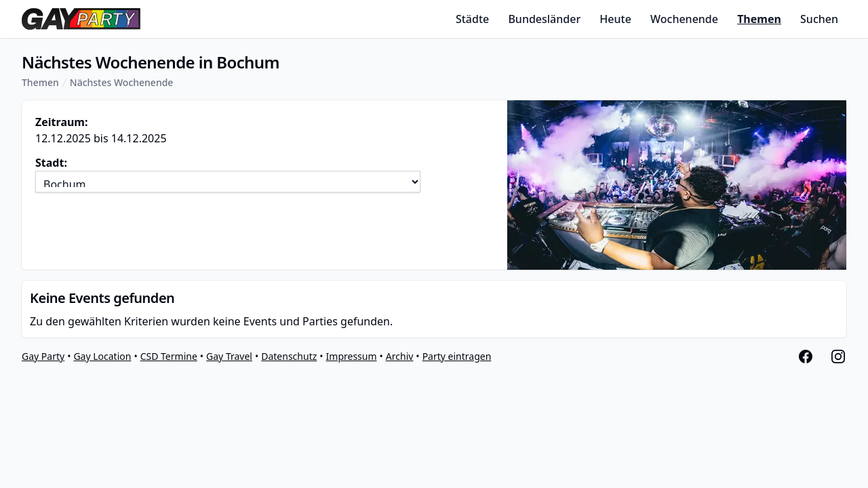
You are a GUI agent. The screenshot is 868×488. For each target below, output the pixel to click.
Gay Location (102, 356)
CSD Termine (169, 356)
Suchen (819, 19)
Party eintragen (457, 356)
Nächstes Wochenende (122, 82)
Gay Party (43, 356)
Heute (615, 19)
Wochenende (684, 19)
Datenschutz (289, 356)
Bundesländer (544, 19)
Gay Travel (229, 356)
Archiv (400, 356)
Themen (759, 19)
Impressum (352, 356)
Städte (472, 19)
